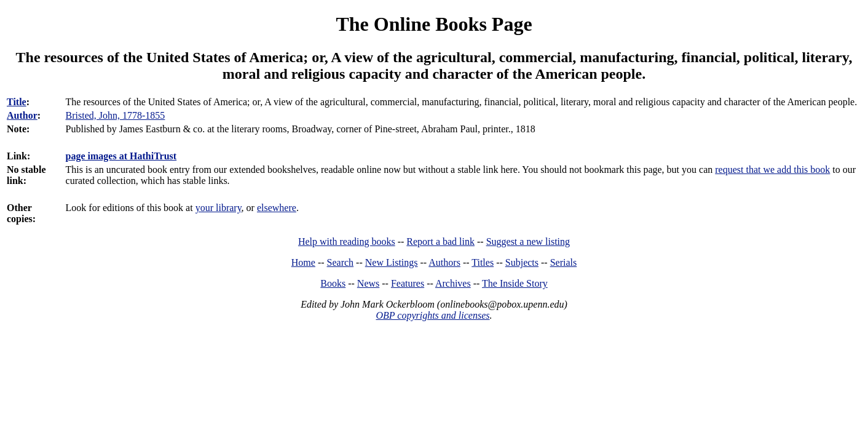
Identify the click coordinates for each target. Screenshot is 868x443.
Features (408, 283)
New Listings (392, 262)
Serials (564, 262)
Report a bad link (440, 241)
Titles (483, 262)
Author (22, 115)
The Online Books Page (434, 24)
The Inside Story (515, 283)
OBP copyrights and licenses (432, 315)
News (368, 283)
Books (333, 283)
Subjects (522, 262)
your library (219, 208)
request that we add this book (772, 170)
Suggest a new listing (528, 241)
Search (341, 262)
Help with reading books (347, 241)
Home (303, 262)
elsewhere (277, 208)
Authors (444, 262)
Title (17, 102)
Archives (453, 283)
